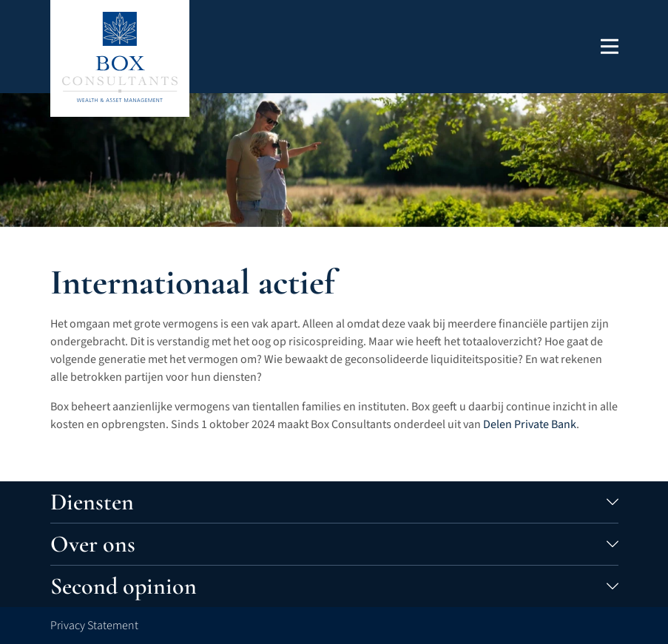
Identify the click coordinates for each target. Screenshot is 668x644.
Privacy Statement (94, 626)
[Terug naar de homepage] (120, 57)
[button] (610, 46)
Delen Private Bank (530, 424)
